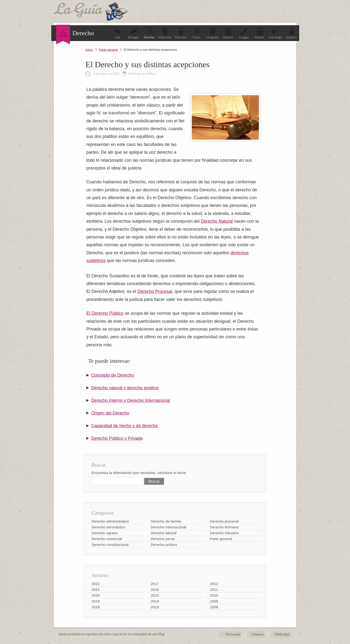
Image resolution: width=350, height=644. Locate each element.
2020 (96, 595)
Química (291, 33)
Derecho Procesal (155, 291)
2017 (155, 584)
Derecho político (164, 545)
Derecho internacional (168, 527)
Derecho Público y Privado (117, 438)
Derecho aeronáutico (109, 527)
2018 (96, 607)
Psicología (275, 33)
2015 (155, 595)
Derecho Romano (224, 527)
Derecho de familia (166, 521)
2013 (155, 607)
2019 (96, 601)
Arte (118, 33)
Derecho (149, 33)
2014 (155, 601)
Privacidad (233, 634)
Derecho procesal (224, 521)
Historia (228, 33)
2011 (214, 589)
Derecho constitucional (110, 545)
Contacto (258, 634)
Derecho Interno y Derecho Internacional (131, 400)
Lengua (244, 33)
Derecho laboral (164, 533)
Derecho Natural (217, 221)
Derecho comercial (107, 539)
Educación (165, 33)
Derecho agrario (105, 533)
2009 (214, 601)
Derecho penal (163, 539)
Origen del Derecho (110, 413)
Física (197, 33)
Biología (133, 33)
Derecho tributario (224, 533)
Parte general (108, 50)
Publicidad (282, 634)
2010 (214, 595)
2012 (214, 584)
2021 (96, 589)
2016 (155, 589)
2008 (214, 607)
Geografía (212, 33)
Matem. (260, 33)
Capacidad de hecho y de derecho (124, 426)
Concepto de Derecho (112, 375)
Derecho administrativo (110, 521)
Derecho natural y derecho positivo (125, 388)
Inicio (89, 50)
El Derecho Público (105, 313)
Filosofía (181, 33)
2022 (96, 584)
